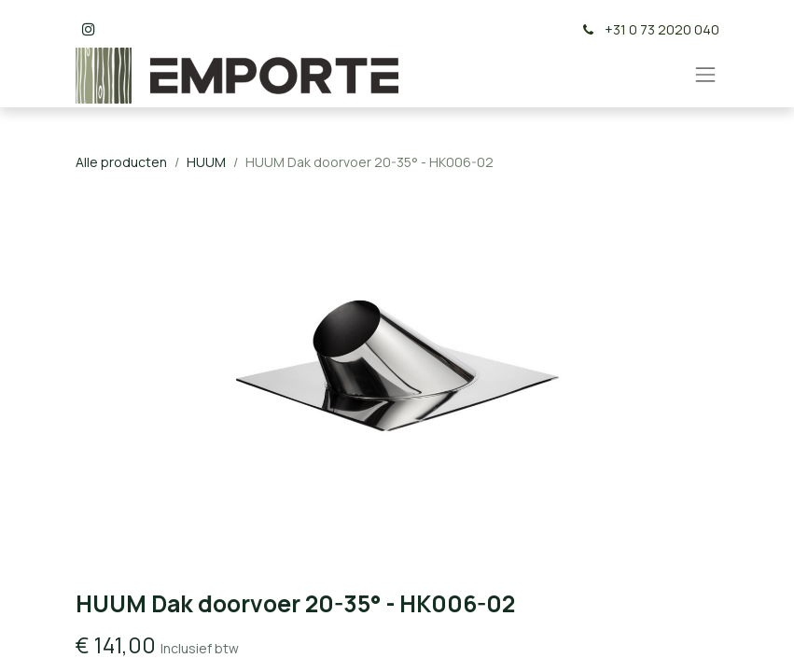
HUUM (206, 162)
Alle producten (121, 162)
